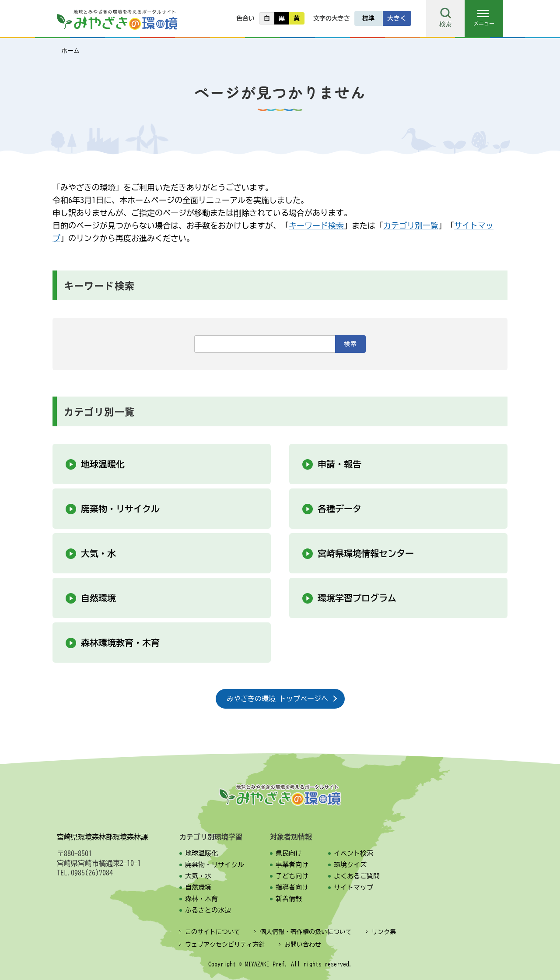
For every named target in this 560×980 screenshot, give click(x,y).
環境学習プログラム (357, 598)
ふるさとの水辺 (208, 910)
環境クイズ (350, 865)
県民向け (289, 853)
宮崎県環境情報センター (366, 553)
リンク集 (384, 932)
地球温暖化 (103, 464)
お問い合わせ (303, 945)
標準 (369, 18)
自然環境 (98, 598)
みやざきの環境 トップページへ (277, 699)
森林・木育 (201, 899)
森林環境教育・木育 (120, 643)
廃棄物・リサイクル (120, 509)
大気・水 (98, 553)
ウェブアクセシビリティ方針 (225, 945)
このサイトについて (213, 932)
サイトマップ (353, 887)
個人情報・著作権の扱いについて (306, 932)
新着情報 (289, 899)
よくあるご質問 (357, 876)
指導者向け (292, 887)
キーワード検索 (316, 225)
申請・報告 (339, 464)
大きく (397, 18)
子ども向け (292, 876)
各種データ (339, 509)
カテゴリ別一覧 (411, 225)
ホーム (70, 51)
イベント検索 (353, 853)
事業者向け (292, 865)
